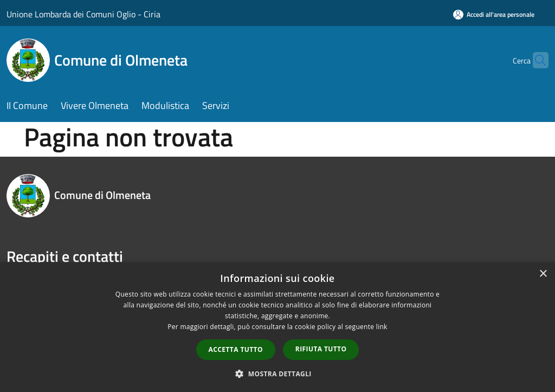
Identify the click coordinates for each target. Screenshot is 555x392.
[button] (277, 374)
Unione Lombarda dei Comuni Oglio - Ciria (83, 14)
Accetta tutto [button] (236, 349)
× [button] (543, 274)
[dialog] (277, 327)
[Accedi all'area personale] (494, 14)
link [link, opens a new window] (382, 327)
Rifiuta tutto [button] (321, 349)
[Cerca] (535, 60)
